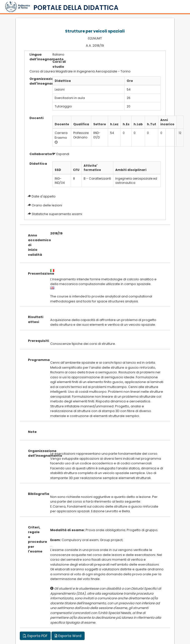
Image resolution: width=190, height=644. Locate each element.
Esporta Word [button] (68, 636)
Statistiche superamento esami (57, 214)
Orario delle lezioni (47, 205)
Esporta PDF (35, 636)
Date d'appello (44, 196)
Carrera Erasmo (61, 135)
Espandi (61, 154)
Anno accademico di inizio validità (35, 245)
